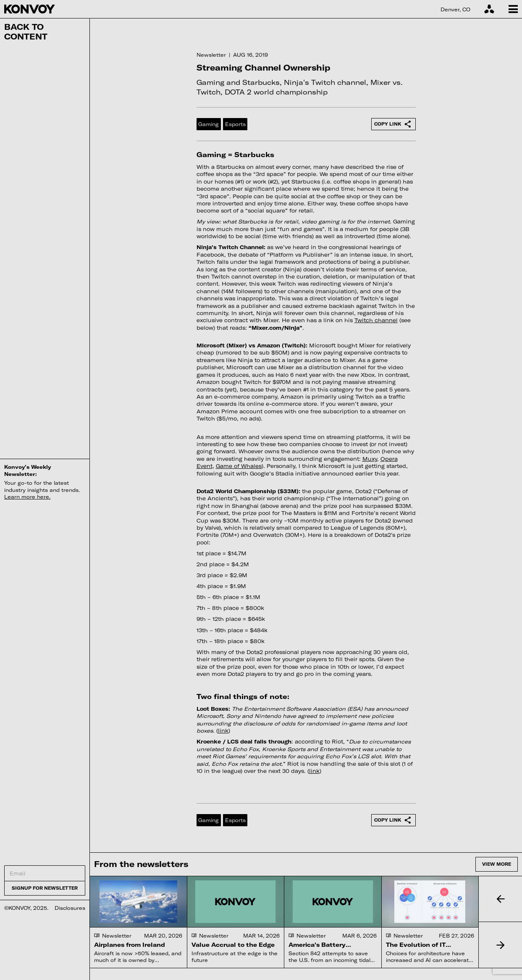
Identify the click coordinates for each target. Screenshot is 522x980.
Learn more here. (27, 497)
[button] (500, 899)
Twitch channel (376, 320)
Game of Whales (239, 466)
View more (497, 864)
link (223, 730)
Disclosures (70, 908)
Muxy (370, 459)
